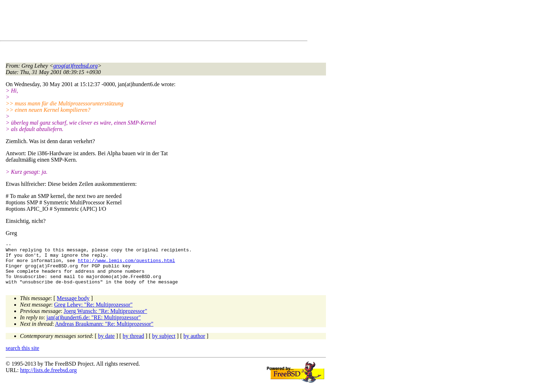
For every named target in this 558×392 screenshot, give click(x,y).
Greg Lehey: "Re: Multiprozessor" (93, 313)
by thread (133, 344)
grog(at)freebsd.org (76, 66)
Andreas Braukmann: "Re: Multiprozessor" (104, 332)
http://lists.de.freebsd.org (48, 379)
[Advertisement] (135, 22)
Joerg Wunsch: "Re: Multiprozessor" (105, 320)
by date (107, 344)
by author (194, 344)
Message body (73, 307)
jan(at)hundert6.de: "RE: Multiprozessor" (94, 326)
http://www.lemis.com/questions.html (127, 265)
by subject (164, 344)
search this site (22, 357)
